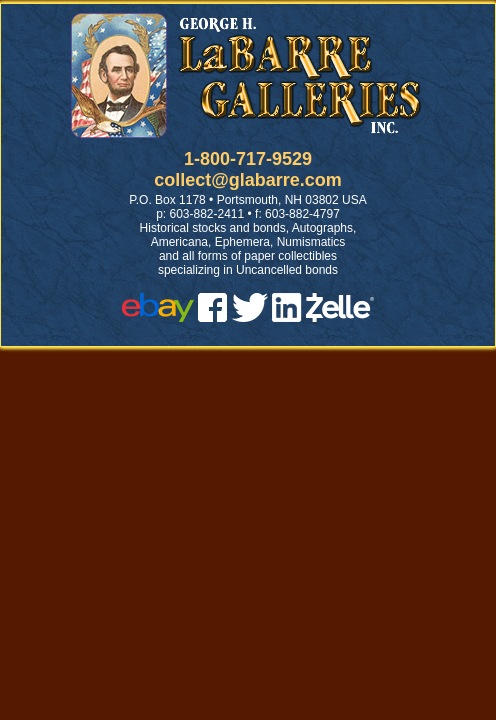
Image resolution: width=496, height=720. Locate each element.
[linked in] (287, 316)
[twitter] (250, 316)
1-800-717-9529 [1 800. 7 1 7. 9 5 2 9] (248, 159)
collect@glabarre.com (248, 180)
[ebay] (158, 316)
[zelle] (340, 316)
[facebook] (212, 316)
